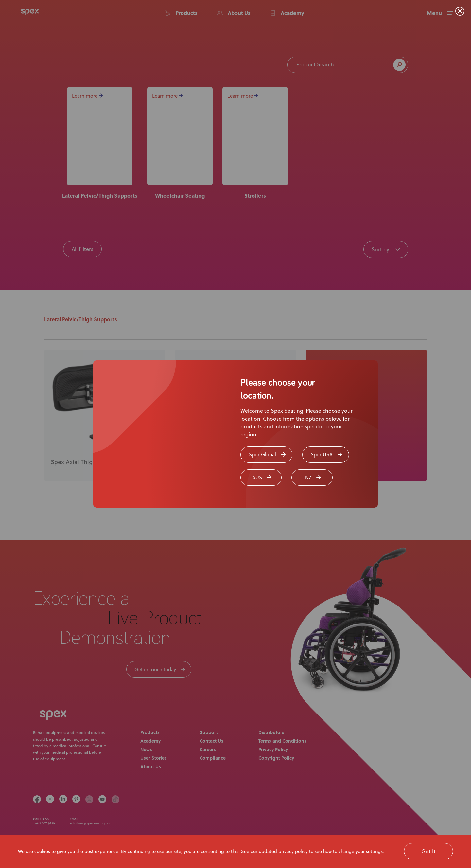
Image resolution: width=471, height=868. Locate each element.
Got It (428, 851)
